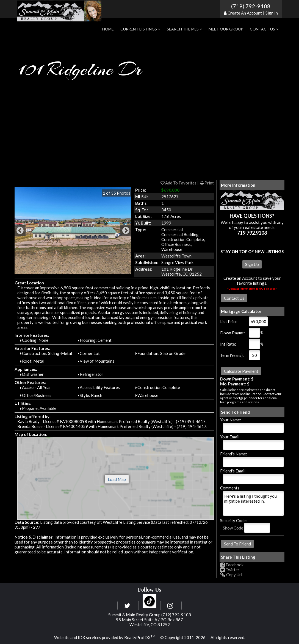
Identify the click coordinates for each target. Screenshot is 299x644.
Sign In (272, 13)
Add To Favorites (178, 183)
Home (108, 29)
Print (207, 183)
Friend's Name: (234, 454)
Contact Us (264, 29)
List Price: (229, 321)
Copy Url (231, 575)
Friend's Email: (233, 471)
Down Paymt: (232, 333)
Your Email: (230, 437)
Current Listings (140, 29)
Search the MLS (184, 29)
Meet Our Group (226, 29)
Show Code (233, 528)
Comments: (230, 488)
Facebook (232, 565)
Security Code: (233, 520)
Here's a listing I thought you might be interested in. (253, 503)
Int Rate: (228, 344)
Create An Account (245, 13)
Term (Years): (232, 355)
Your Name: (231, 420)
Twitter (230, 570)
